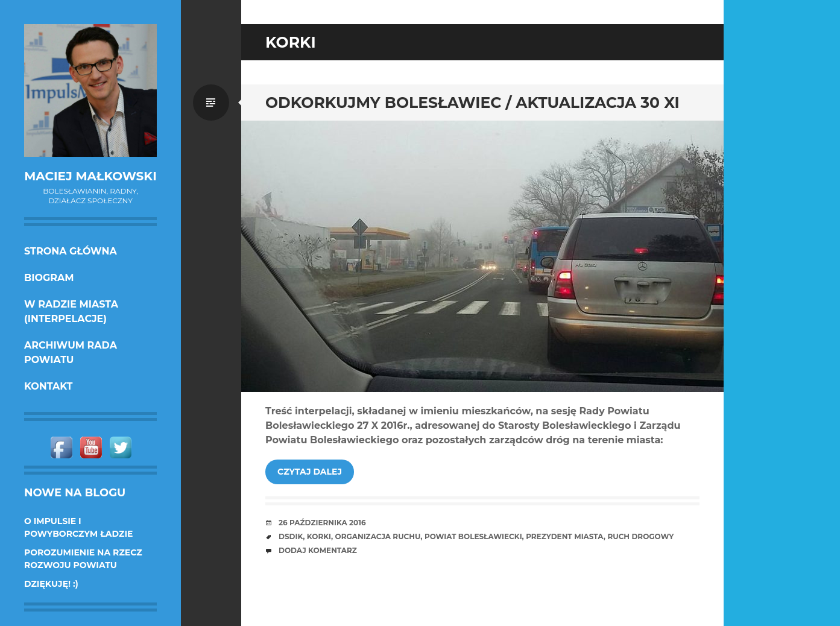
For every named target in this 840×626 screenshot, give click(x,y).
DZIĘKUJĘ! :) (51, 584)
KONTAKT (49, 386)
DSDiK (291, 536)
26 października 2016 (322, 523)
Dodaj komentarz (318, 550)
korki (319, 536)
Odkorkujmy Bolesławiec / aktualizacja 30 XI (472, 103)
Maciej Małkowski (90, 176)
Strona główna (71, 251)
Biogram (49, 278)
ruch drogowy (640, 536)
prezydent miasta (565, 536)
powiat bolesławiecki (473, 536)
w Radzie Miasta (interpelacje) (71, 311)
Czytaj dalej (310, 472)
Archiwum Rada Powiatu (71, 353)
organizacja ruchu (378, 536)
